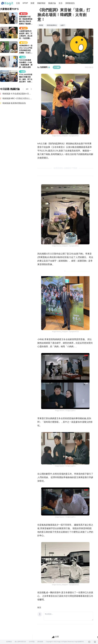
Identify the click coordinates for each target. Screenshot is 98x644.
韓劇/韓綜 (41, 3)
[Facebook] (89, 642)
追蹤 (57, 67)
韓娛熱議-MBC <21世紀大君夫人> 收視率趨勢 (18, 98)
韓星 (33, 3)
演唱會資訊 (70, 3)
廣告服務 (40, 642)
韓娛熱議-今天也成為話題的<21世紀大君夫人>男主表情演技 (18, 94)
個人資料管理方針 (20, 642)
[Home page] (7, 4)
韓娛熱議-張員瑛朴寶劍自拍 (14, 103)
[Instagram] (95, 642)
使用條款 (9, 642)
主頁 (18, 3)
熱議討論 (52, 3)
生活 (60, 3)
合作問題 (32, 642)
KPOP (25, 3)
